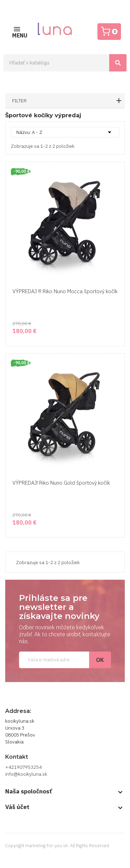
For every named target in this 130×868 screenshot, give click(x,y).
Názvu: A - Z (65, 132)
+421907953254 (23, 767)
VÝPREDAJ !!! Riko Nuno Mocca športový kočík (65, 291)
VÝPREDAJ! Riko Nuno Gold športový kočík (61, 483)
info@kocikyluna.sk (26, 774)
